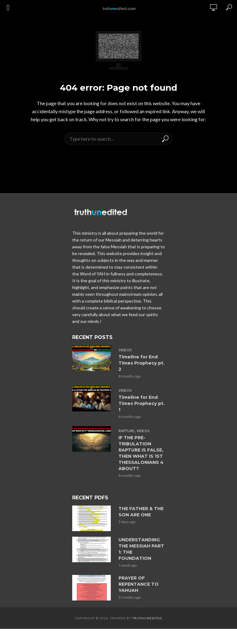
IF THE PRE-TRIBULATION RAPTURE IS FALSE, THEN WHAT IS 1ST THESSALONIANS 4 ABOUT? (141, 453)
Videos (125, 350)
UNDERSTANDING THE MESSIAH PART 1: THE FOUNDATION (141, 549)
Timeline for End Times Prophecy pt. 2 (141, 363)
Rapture (127, 431)
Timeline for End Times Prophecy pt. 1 (141, 403)
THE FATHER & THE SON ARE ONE (141, 512)
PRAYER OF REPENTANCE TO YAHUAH (139, 584)
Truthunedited (147, 618)
